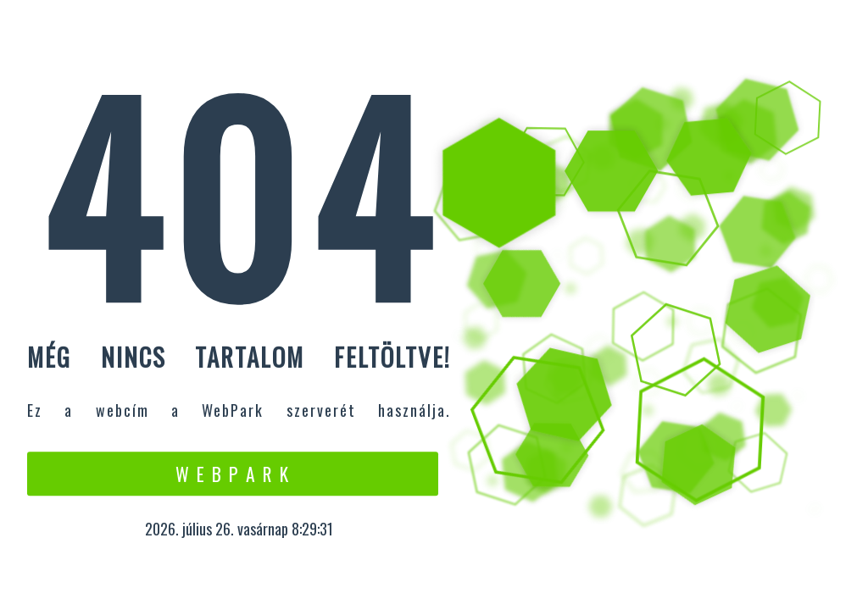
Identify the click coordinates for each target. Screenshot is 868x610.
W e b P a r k (233, 474)
